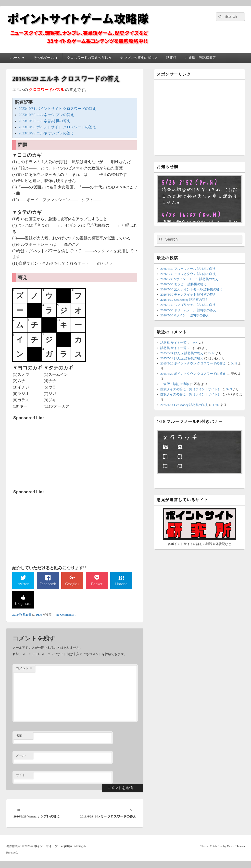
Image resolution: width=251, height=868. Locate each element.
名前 (19, 736)
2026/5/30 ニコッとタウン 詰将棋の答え (188, 274)
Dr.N (39, 615)
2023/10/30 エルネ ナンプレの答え (46, 115)
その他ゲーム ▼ (46, 58)
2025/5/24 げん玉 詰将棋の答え (182, 353)
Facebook (48, 584)
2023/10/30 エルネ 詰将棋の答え (44, 121)
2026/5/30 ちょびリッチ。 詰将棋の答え (188, 305)
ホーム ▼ (18, 58)
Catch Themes (236, 847)
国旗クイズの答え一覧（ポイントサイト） (191, 389)
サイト (21, 775)
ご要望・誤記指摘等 (201, 58)
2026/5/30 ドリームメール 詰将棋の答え (188, 310)
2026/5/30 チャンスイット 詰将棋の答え (188, 294)
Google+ (72, 584)
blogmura (23, 604)
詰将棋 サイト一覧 (173, 343)
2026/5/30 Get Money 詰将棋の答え (184, 300)
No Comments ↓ (66, 615)
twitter (23, 584)
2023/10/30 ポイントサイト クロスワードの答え (57, 127)
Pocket (97, 584)
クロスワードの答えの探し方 (89, 58)
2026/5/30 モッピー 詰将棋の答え (183, 284)
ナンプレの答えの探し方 (139, 58)
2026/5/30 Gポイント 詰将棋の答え (185, 315)
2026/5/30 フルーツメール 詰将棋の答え (188, 269)
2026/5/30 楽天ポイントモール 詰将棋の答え (191, 289)
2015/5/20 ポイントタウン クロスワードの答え (193, 363)
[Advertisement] (50, 453)
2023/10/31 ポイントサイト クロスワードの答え (57, 109)
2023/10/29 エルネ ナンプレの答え (46, 133)
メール (21, 756)
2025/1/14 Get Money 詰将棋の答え (184, 405)
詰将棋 (171, 58)
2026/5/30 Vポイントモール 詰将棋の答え (189, 279)
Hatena (121, 584)
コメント (24, 669)
